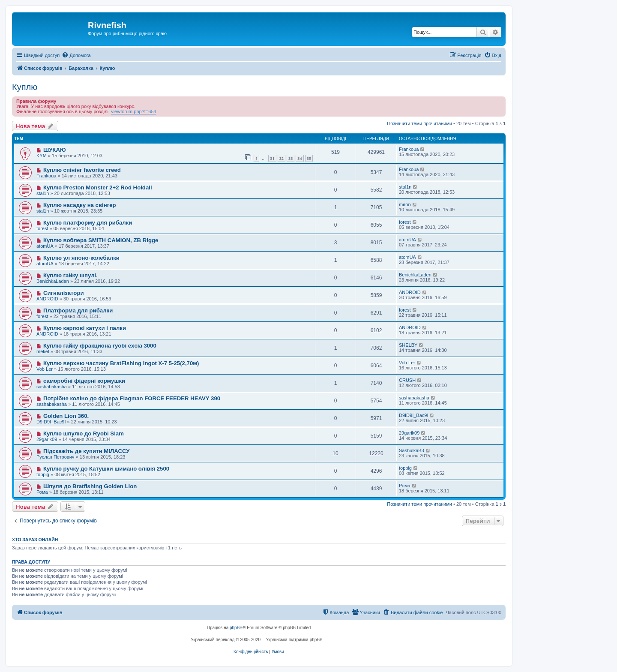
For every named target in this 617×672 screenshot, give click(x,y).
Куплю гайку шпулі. (70, 275)
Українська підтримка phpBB (294, 640)
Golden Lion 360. (66, 416)
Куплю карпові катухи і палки (85, 328)
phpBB (236, 628)
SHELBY (408, 345)
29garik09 (47, 439)
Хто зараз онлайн (35, 540)
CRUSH (407, 380)
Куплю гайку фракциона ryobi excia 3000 (100, 346)
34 (300, 158)
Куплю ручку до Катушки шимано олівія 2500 (106, 469)
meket (43, 351)
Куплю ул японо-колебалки (81, 258)
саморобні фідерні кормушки (84, 381)
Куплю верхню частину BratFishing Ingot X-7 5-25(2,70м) (121, 363)
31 (272, 158)
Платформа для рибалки (78, 310)
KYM (42, 156)
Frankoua (409, 149)
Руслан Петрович (55, 457)
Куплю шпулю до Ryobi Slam (84, 433)
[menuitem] (76, 55)
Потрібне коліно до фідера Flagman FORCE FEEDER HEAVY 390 (132, 398)
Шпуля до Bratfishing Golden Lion (90, 486)
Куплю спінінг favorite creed (82, 170)
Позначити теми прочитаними (419, 123)
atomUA (45, 246)
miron (405, 204)
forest (42, 228)
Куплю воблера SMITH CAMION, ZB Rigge (101, 240)
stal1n (43, 193)
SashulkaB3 (412, 450)
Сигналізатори (64, 293)
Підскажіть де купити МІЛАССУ (87, 451)
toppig (43, 474)
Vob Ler (45, 369)
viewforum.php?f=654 (133, 111)
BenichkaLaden (53, 281)
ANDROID (47, 299)
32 (282, 158)
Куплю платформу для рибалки (88, 223)
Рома (42, 492)
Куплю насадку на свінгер (80, 205)
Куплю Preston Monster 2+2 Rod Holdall (98, 187)
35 (309, 158)
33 (291, 158)
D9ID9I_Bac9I (51, 422)
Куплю (25, 87)
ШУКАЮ (55, 150)
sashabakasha (52, 387)
